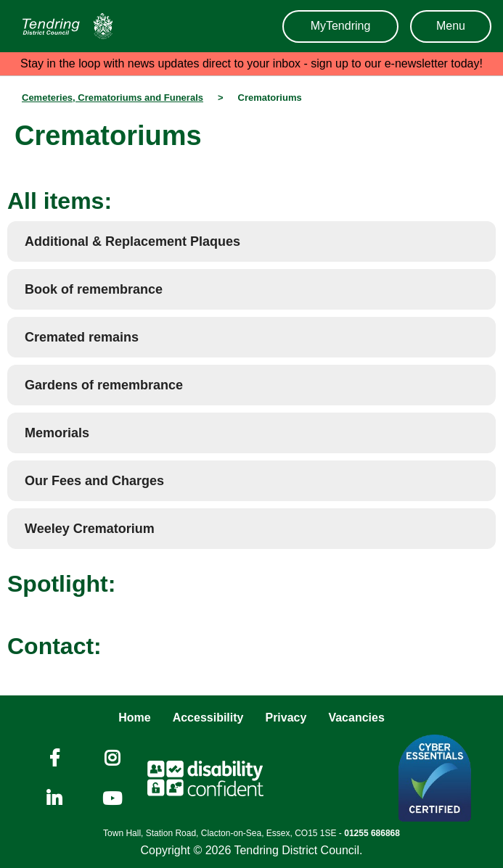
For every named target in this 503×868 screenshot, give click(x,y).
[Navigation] (64, 26)
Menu (451, 26)
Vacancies (356, 718)
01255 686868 (372, 833)
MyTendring (341, 26)
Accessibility (208, 718)
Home (134, 718)
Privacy (286, 718)
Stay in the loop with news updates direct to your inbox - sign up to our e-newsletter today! (251, 63)
